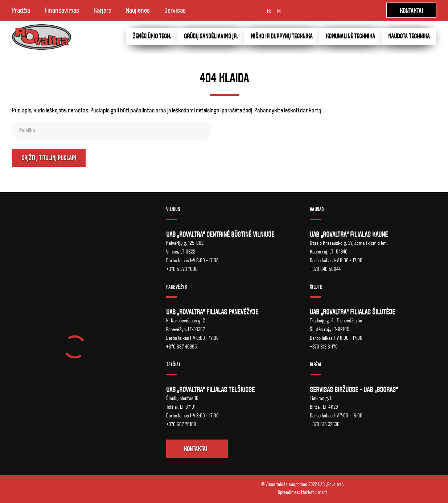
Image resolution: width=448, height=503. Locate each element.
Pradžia (21, 10)
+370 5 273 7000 (182, 269)
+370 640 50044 (325, 269)
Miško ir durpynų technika (282, 36)
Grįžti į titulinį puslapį (49, 158)
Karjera (102, 10)
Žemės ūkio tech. (152, 36)
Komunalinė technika (350, 36)
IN (279, 11)
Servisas (175, 10)
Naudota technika (409, 36)
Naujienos (138, 10)
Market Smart (314, 492)
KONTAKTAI (411, 11)
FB (269, 11)
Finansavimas (62, 10)
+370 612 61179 (324, 347)
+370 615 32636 (325, 424)
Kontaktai (196, 449)
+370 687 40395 (182, 347)
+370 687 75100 (181, 424)
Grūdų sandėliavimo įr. (211, 36)
